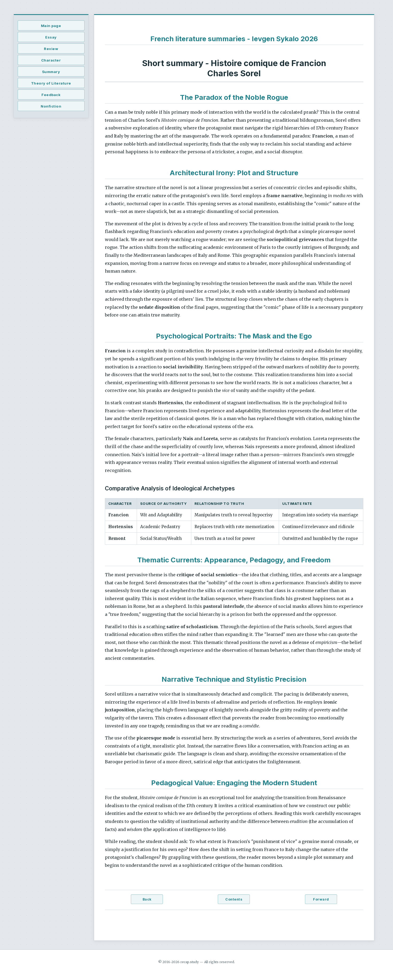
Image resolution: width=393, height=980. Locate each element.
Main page (51, 26)
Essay (51, 37)
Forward (321, 899)
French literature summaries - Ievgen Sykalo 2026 (234, 39)
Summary (51, 72)
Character (51, 60)
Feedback (51, 95)
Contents (234, 899)
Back (147, 899)
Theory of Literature (51, 83)
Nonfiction (51, 106)
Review (51, 49)
